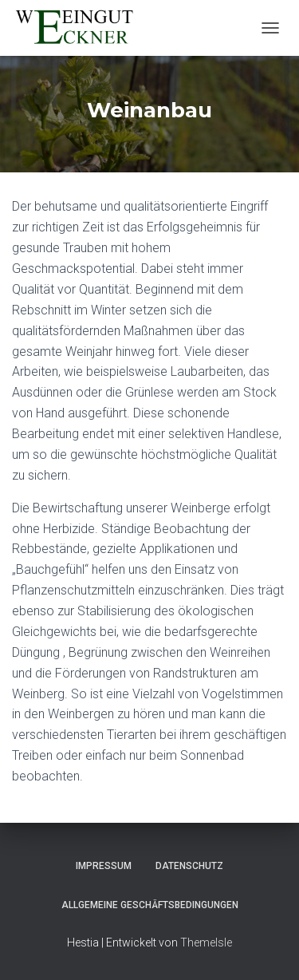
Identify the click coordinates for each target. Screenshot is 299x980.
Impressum (104, 866)
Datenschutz (189, 866)
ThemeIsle (206, 942)
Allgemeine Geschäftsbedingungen (150, 905)
